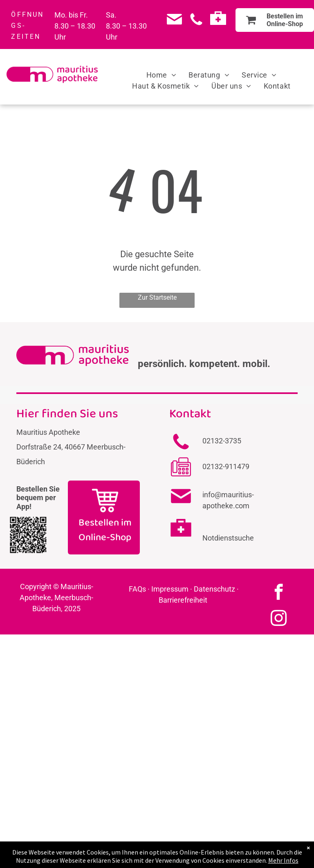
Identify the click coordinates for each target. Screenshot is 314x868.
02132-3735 (222, 441)
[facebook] (279, 593)
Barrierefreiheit (183, 600)
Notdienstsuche (228, 538)
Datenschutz (214, 589)
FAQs (137, 589)
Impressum (170, 589)
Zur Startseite (157, 297)
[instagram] (279, 619)
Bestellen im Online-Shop (105, 530)
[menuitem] (161, 75)
